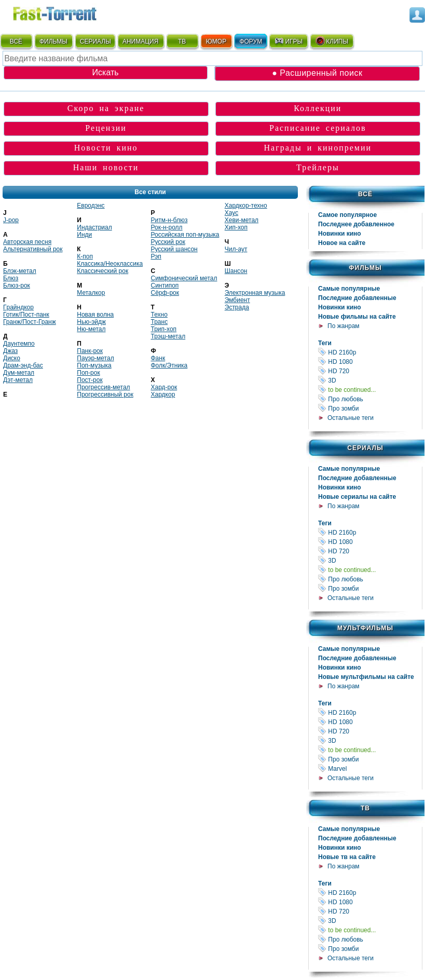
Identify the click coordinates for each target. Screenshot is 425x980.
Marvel (370, 768)
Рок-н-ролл (167, 227)
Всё (365, 194)
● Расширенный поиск (317, 73)
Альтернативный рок (33, 249)
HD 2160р (370, 352)
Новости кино (106, 148)
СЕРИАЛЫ (95, 42)
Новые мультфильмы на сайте (366, 677)
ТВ (182, 42)
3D (370, 380)
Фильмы (365, 268)
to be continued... (370, 390)
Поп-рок (88, 373)
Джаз (10, 351)
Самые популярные (349, 289)
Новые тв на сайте (347, 857)
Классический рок (102, 271)
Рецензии (106, 128)
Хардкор (163, 394)
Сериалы (365, 448)
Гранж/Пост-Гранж (30, 322)
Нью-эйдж (91, 322)
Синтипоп (165, 285)
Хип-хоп (236, 227)
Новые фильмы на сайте (357, 317)
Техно (159, 315)
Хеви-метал (242, 220)
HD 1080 (370, 362)
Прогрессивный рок (105, 394)
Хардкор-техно (246, 206)
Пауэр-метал (95, 358)
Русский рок (168, 242)
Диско (12, 358)
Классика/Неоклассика (110, 264)
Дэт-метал (18, 380)
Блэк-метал (20, 271)
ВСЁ (16, 42)
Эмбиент (237, 300)
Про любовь (370, 399)
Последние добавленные (357, 298)
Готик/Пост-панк (26, 315)
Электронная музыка (255, 293)
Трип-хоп (164, 329)
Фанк (158, 358)
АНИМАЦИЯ (140, 42)
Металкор (91, 293)
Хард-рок (164, 387)
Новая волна (95, 315)
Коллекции (318, 108)
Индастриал (94, 227)
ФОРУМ (251, 42)
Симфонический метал (184, 278)
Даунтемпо (19, 344)
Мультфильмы (365, 628)
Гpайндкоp (18, 307)
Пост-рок (90, 380)
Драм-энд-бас (23, 365)
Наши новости (106, 167)
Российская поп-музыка (185, 235)
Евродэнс (91, 206)
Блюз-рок (17, 285)
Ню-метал (91, 329)
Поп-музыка (94, 365)
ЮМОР (216, 42)
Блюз (11, 278)
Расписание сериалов (318, 128)
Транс (160, 322)
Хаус (231, 213)
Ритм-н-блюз (169, 220)
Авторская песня (27, 242)
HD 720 (370, 371)
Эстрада (237, 307)
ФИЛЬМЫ (53, 42)
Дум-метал (19, 373)
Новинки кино (340, 234)
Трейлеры (318, 167)
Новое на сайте (342, 243)
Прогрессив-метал (103, 387)
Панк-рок (90, 351)
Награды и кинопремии (318, 148)
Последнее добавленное (356, 224)
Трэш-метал (168, 336)
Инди (84, 235)
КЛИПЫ (332, 41)
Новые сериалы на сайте (357, 497)
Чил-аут (236, 249)
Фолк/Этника (169, 365)
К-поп (85, 256)
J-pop (11, 220)
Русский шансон (174, 249)
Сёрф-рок (165, 293)
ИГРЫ (288, 41)
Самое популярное (347, 215)
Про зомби (370, 408)
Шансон (236, 271)
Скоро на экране (106, 108)
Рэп (156, 256)
